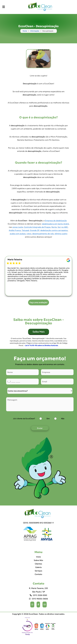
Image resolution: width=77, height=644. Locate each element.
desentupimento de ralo (43, 234)
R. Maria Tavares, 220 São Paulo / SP (38, 590)
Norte (54, 227)
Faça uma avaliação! (38, 302)
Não (63, 419)
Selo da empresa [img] (27, 627)
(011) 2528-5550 (38, 595)
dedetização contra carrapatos (54, 230)
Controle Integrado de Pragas (37, 227)
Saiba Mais (39, 332)
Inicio (38, 557)
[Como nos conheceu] (40, 391)
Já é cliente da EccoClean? (24, 419)
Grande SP (35, 230)
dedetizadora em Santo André (55, 224)
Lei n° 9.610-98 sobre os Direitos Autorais (42, 345)
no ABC (65, 227)
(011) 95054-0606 (38, 599)
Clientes (38, 564)
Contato (38, 574)
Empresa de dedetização (56, 221)
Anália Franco (15, 230)
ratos (29, 234)
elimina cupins (61, 234)
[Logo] (38, 514)
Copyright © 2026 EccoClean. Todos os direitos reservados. (38, 614)
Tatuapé (25, 230)
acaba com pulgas (18, 234)
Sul (59, 227)
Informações (35, 31)
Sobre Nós (38, 560)
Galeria (38, 567)
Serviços (38, 571)
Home (25, 31)
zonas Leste (18, 227)
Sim (48, 419)
